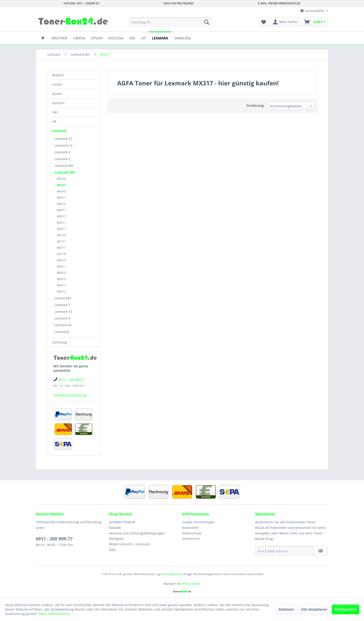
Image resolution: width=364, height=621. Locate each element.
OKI (55, 112)
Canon (57, 84)
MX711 (61, 241)
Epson (57, 94)
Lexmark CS (63, 139)
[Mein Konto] (285, 22)
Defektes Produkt (122, 522)
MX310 (61, 179)
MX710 (61, 235)
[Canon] (79, 38)
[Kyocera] (116, 38)
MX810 (61, 260)
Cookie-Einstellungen (198, 522)
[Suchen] (207, 22)
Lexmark (59, 131)
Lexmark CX (63, 145)
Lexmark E (62, 152)
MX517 (61, 216)
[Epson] (97, 38)
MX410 (61, 191)
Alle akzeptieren (314, 609)
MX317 (62, 185)
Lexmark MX (65, 172)
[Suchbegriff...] (171, 22)
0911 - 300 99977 (71, 380)
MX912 (61, 292)
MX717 (61, 248)
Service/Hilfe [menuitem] (313, 11)
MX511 (61, 210)
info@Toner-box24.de (70, 395)
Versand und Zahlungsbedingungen (137, 533)
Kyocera (58, 103)
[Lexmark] (160, 38)
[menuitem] (171, 22)
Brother (58, 75)
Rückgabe (116, 539)
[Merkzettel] (264, 22)
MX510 (61, 204)
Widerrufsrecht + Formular (130, 544)
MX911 (61, 285)
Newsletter (190, 528)
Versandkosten (172, 574)
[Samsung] (183, 38)
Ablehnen (286, 609)
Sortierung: (255, 105)
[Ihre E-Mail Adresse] (284, 551)
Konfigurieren (346, 609)
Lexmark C (63, 159)
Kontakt (115, 528)
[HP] (143, 38)
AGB (112, 550)
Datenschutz (192, 533)
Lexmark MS (64, 166)
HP (54, 121)
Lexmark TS (63, 312)
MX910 (61, 279)
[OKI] (132, 38)
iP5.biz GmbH (191, 584)
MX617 (61, 229)
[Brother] (59, 38)
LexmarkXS (63, 298)
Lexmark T (62, 305)
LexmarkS (62, 332)
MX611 (61, 223)
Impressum (191, 539)
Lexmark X (62, 318)
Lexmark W (63, 325)
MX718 (61, 254)
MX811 (61, 267)
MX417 (61, 198)
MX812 (61, 273)
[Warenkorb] (315, 22)
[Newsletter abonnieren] (321, 551)
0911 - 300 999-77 (54, 539)
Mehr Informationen (55, 614)
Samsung (59, 342)
